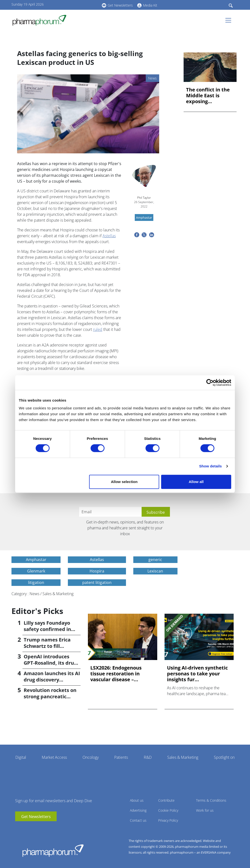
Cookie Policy (168, 810)
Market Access (54, 757)
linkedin (77, 5)
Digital (21, 757)
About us (137, 800)
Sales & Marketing (183, 757)
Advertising (138, 810)
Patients (121, 757)
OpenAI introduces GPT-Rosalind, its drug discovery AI (50, 663)
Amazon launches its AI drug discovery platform (52, 680)
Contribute (166, 800)
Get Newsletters (120, 5)
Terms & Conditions (211, 800)
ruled (98, 329)
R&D (148, 757)
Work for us (205, 810)
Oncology (91, 757)
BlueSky (85, 5)
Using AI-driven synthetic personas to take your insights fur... (197, 674)
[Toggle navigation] (230, 20)
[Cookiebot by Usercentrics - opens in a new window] (210, 383)
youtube (70, 5)
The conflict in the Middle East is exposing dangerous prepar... (210, 96)
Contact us (138, 820)
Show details (211, 466)
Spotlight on (224, 757)
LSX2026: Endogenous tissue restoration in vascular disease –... (116, 674)
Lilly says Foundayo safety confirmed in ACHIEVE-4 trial (47, 629)
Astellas (109, 236)
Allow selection (124, 482)
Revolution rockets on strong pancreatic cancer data (50, 696)
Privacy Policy (168, 820)
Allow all (196, 482)
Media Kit (150, 5)
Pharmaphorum (53, 850)
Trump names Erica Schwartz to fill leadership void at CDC (51, 646)
